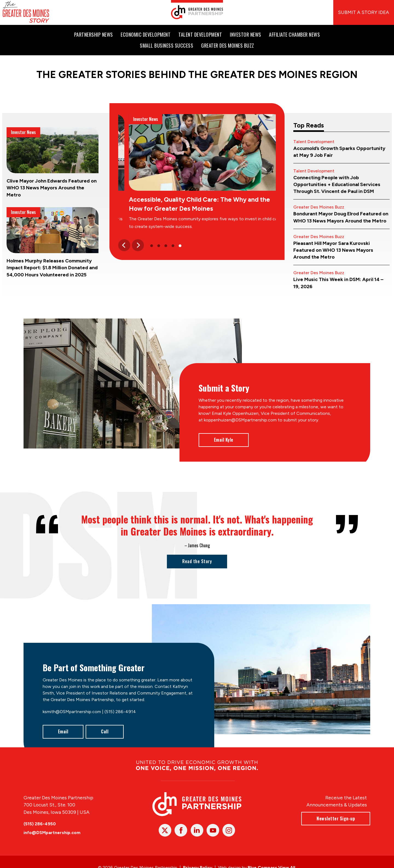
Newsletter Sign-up (336, 818)
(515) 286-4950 (40, 824)
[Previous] (124, 245)
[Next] (138, 245)
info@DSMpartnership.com (52, 833)
